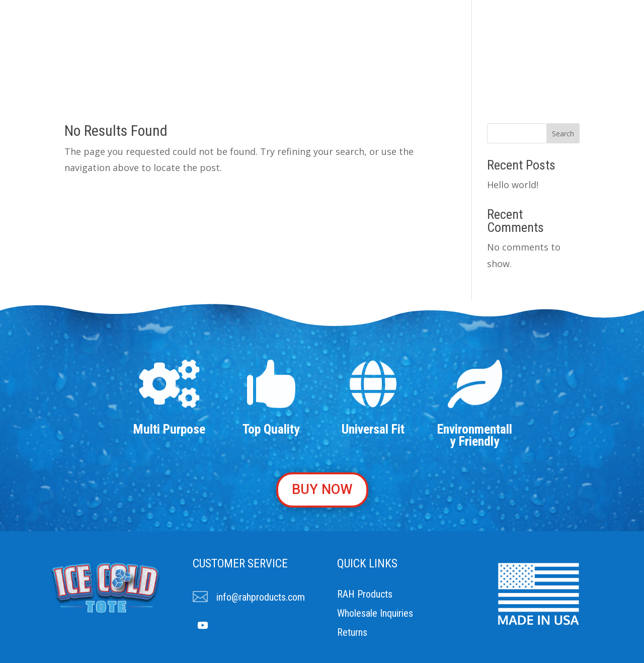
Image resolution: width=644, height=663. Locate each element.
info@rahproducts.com (261, 597)
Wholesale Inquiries (375, 613)
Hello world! (513, 185)
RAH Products (365, 594)
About (222, 55)
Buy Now (417, 55)
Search (563, 134)
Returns (352, 632)
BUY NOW (322, 489)
